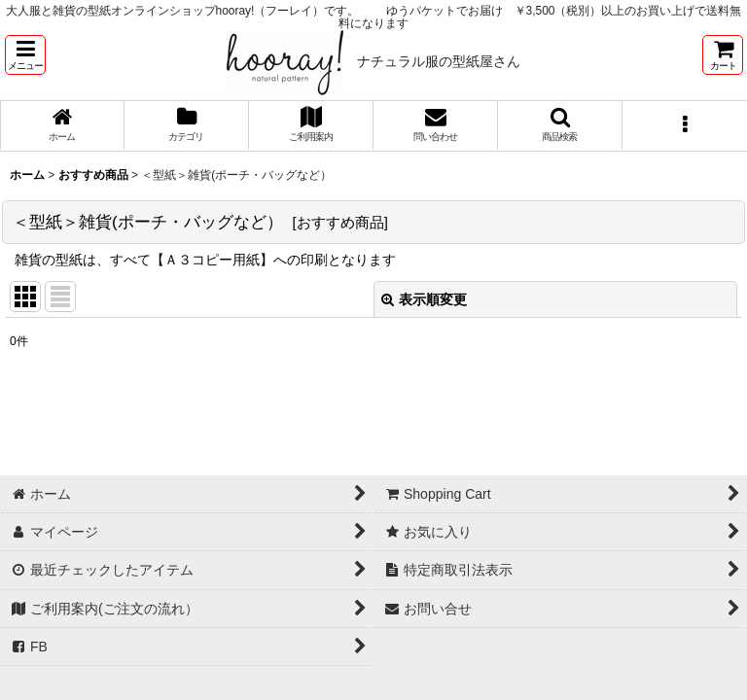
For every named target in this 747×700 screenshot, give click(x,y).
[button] (25, 55)
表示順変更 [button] (424, 299)
